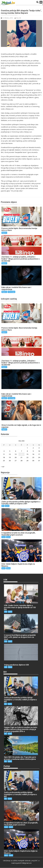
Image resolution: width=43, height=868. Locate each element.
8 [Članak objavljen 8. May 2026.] (27, 451)
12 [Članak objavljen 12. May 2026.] (10, 454)
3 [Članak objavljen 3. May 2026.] (39, 448)
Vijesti (7, 506)
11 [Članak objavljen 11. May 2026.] (4, 454)
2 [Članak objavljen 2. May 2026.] (33, 448)
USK (6, 612)
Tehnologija (11, 292)
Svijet (4, 537)
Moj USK (18, 18)
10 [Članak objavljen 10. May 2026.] (39, 451)
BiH (3, 506)
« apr (3, 466)
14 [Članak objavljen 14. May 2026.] (21, 454)
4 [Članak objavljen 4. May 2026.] (4, 451)
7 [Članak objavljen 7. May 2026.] (21, 451)
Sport (4, 568)
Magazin (6, 195)
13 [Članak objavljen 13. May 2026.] (16, 454)
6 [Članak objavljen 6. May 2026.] (16, 451)
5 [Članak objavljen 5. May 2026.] (10, 451)
